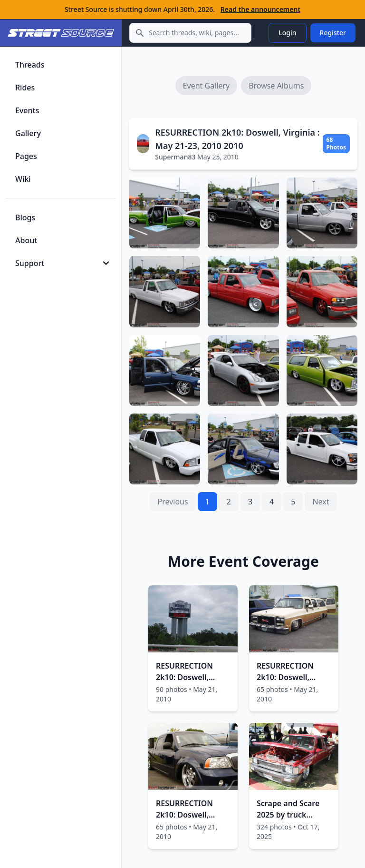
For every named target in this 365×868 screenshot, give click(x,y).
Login (287, 33)
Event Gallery (207, 86)
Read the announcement (260, 9)
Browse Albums (276, 86)
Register (333, 33)
